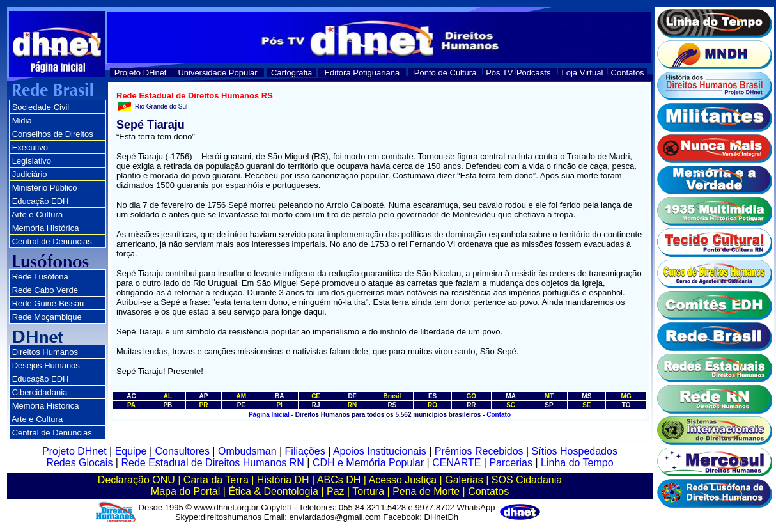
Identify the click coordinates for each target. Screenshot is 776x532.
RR (471, 405)
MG (626, 396)
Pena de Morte (426, 491)
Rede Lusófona (40, 277)
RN (352, 405)
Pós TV (499, 73)
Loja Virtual (583, 73)
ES (432, 396)
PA (131, 405)
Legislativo (32, 161)
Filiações (305, 451)
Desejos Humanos (46, 365)
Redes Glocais (79, 463)
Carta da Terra (216, 480)
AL (168, 396)
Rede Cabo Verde (45, 290)
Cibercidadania (40, 392)
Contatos (628, 73)
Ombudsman (247, 451)
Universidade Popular (217, 73)
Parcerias (511, 463)
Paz (336, 491)
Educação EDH (41, 201)
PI (279, 405)
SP (549, 405)
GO (472, 396)
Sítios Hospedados (575, 451)
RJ (316, 405)
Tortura (368, 491)
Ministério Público (45, 188)
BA (279, 396)
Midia (22, 121)
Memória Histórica (46, 228)
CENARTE (456, 463)
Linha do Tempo (577, 463)
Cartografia (291, 73)
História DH (283, 480)
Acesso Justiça (402, 480)
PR (203, 405)
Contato (499, 415)
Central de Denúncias (52, 241)
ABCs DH (339, 480)
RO (432, 405)
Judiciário (30, 174)
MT (549, 396)
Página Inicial (269, 415)
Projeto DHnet (141, 73)
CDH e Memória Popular (368, 463)
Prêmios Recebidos (479, 451)
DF (352, 396)
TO (626, 405)
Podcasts (533, 73)
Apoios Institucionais (380, 451)
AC (131, 396)
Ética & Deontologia (273, 491)
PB (167, 405)
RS (392, 405)
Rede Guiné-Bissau (48, 303)
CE (316, 396)
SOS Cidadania (527, 480)
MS (586, 396)
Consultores (182, 451)
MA (511, 396)
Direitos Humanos (45, 352)
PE (241, 405)
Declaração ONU (136, 480)
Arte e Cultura (37, 215)
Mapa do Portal (186, 491)
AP (203, 396)
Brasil (392, 396)
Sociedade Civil (41, 107)
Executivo (30, 147)
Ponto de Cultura (446, 73)
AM (242, 396)
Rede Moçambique (47, 317)
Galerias (464, 480)
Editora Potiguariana (362, 73)
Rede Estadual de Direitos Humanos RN (212, 463)
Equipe (131, 451)
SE (586, 405)
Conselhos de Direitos (53, 134)
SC (511, 405)
